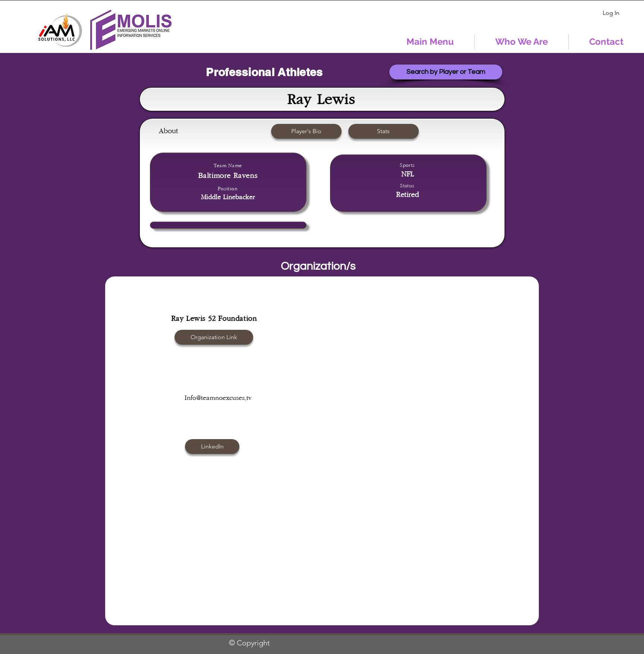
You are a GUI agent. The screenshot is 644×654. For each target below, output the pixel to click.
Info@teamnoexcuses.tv (218, 398)
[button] (306, 131)
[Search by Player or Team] (446, 72)
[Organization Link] (214, 337)
